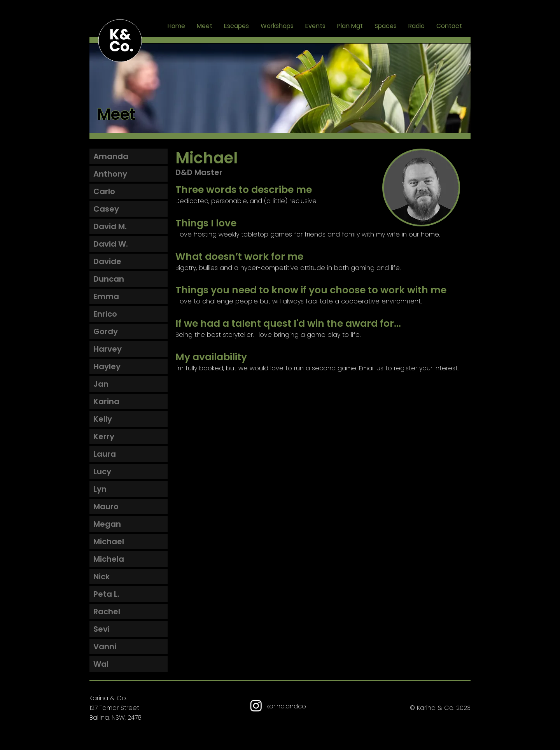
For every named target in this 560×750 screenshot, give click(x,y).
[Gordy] (129, 331)
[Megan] (129, 524)
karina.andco (286, 706)
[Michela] (129, 559)
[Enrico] (129, 314)
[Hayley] (129, 366)
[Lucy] (129, 471)
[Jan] (129, 384)
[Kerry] (129, 436)
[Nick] (129, 577)
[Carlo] (129, 191)
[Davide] (129, 261)
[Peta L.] (129, 594)
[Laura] (129, 454)
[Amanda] (129, 156)
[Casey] (129, 209)
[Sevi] (129, 629)
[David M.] (129, 226)
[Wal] (129, 664)
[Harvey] (129, 349)
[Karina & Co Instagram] (256, 705)
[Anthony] (129, 174)
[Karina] (129, 401)
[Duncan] (129, 279)
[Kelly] (129, 419)
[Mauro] (129, 506)
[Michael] (129, 541)
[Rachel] (129, 612)
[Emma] (129, 296)
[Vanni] (129, 647)
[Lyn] (129, 489)
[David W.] (129, 244)
